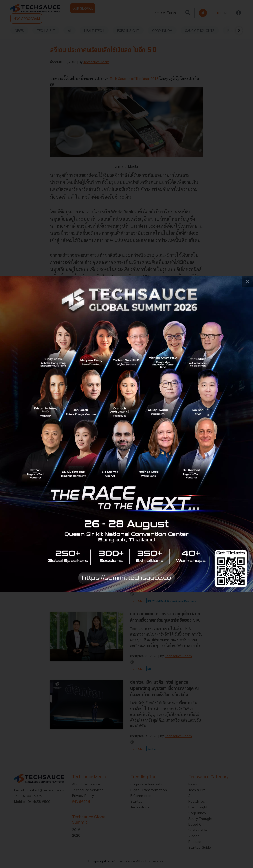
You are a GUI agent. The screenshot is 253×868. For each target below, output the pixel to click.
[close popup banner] (247, 281)
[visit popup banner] (126, 434)
